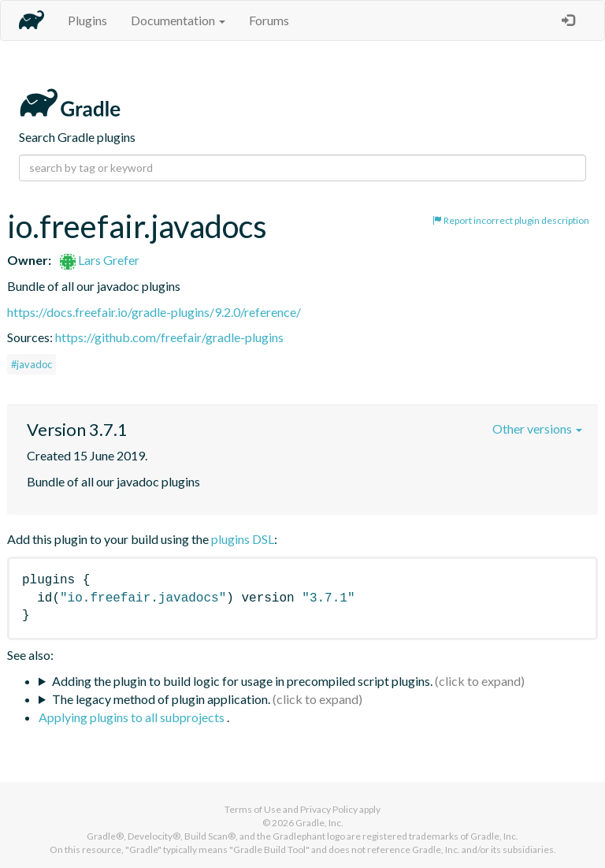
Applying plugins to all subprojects (133, 717)
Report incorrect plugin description (511, 220)
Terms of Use (253, 809)
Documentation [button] (178, 20)
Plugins (87, 20)
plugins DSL (243, 539)
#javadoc (32, 364)
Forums (269, 20)
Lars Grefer (100, 260)
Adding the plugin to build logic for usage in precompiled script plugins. (242, 681)
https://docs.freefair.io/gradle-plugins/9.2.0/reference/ (154, 312)
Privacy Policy (329, 809)
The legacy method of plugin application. (161, 699)
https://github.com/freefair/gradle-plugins (169, 337)
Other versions (537, 428)
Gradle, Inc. (319, 823)
